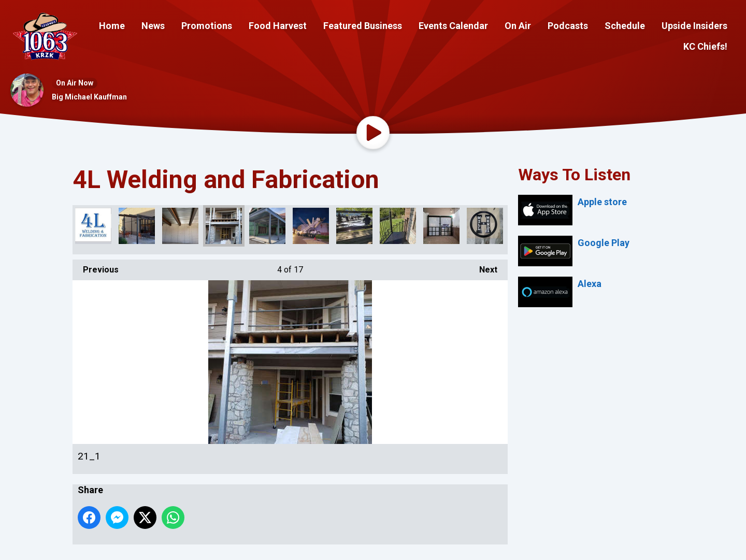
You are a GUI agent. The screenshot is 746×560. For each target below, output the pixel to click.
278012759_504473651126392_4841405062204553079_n (441, 226)
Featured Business (363, 26)
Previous (96, 267)
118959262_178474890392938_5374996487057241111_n (311, 226)
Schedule (625, 26)
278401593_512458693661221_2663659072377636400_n (485, 226)
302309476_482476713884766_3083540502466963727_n (93, 226)
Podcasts (568, 26)
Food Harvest (278, 26)
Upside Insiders (694, 26)
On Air (518, 26)
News (153, 26)
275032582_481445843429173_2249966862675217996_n (354, 226)
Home (112, 26)
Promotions (207, 26)
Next (483, 267)
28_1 (267, 226)
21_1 (224, 226)
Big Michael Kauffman (89, 97)
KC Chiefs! (705, 46)
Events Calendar (453, 26)
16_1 (180, 226)
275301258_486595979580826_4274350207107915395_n (398, 226)
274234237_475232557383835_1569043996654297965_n (137, 226)
